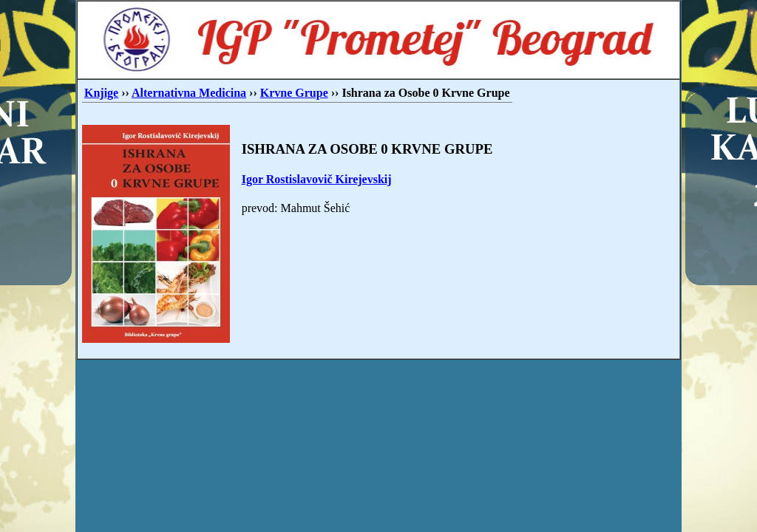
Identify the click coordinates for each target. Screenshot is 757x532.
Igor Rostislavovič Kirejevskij (317, 179)
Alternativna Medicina (189, 93)
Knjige (101, 93)
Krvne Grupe (294, 93)
